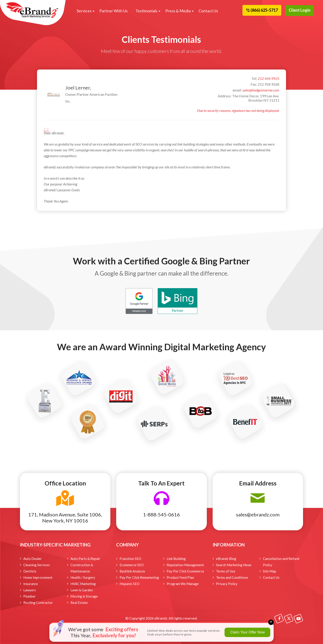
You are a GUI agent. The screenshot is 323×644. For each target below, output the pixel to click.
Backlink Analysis (132, 571)
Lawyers (30, 590)
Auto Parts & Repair (85, 559)
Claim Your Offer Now (247, 632)
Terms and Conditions (232, 577)
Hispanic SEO (130, 584)
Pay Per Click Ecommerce (185, 571)
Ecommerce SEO (132, 565)
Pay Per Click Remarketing (139, 577)
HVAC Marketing (83, 584)
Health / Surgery (83, 577)
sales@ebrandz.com (258, 515)
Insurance (31, 584)
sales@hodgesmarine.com (261, 90)
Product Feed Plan (180, 577)
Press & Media (178, 11)
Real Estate (79, 603)
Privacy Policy (227, 584)
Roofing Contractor (38, 603)
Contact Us (208, 11)
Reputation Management (185, 565)
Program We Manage (183, 584)
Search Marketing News (234, 565)
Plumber (29, 596)
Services (84, 11)
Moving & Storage (84, 596)
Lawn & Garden (82, 590)
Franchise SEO (130, 559)
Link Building (176, 559)
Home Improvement (38, 577)
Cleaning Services (37, 565)
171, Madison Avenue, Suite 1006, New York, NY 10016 (65, 518)
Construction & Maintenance (82, 568)
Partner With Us (113, 11)
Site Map (270, 571)
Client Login (300, 10)
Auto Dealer (33, 559)
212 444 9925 (268, 78)
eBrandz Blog (226, 559)
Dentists (30, 571)
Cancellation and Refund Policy (281, 562)
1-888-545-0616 (161, 515)
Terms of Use (226, 571)
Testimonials (146, 11)
